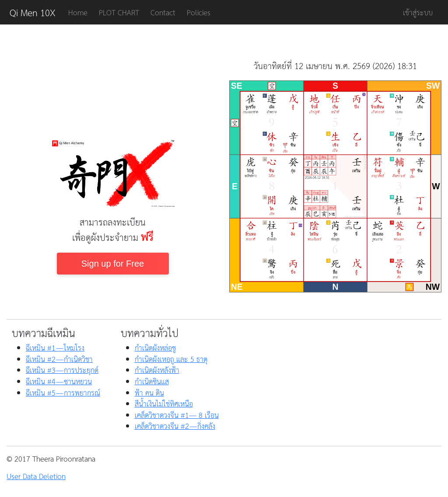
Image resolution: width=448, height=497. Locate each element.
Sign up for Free (113, 264)
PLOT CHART (119, 12)
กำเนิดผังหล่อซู (155, 348)
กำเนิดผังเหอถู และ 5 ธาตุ (171, 359)
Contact (163, 12)
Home (78, 12)
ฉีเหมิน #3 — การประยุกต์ (62, 370)
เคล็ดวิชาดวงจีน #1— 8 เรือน (177, 415)
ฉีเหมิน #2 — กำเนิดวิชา (59, 359)
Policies (199, 12)
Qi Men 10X (33, 12)
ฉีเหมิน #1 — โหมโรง (55, 348)
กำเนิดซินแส (152, 381)
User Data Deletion (36, 476)
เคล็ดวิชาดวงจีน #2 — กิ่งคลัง (175, 426)
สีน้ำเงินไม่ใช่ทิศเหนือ (164, 403)
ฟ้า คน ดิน (149, 393)
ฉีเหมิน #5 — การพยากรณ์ (63, 393)
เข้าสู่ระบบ (418, 12)
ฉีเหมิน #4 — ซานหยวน (59, 381)
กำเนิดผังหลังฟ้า (157, 370)
